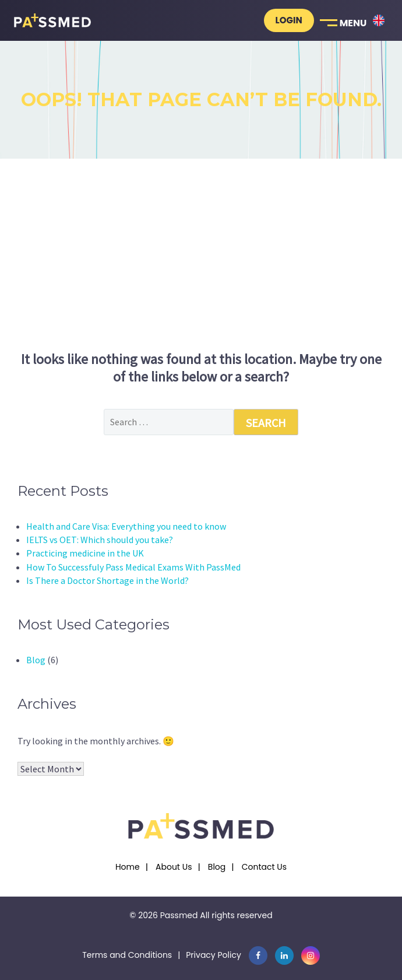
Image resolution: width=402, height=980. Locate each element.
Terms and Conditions (127, 955)
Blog (36, 660)
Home (128, 867)
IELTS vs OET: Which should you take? (100, 540)
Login (289, 20)
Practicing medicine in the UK (85, 553)
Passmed (179, 915)
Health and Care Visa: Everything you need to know (126, 526)
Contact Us (264, 867)
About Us (174, 867)
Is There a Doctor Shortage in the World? (107, 580)
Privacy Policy (214, 955)
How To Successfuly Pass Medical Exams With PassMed (133, 567)
